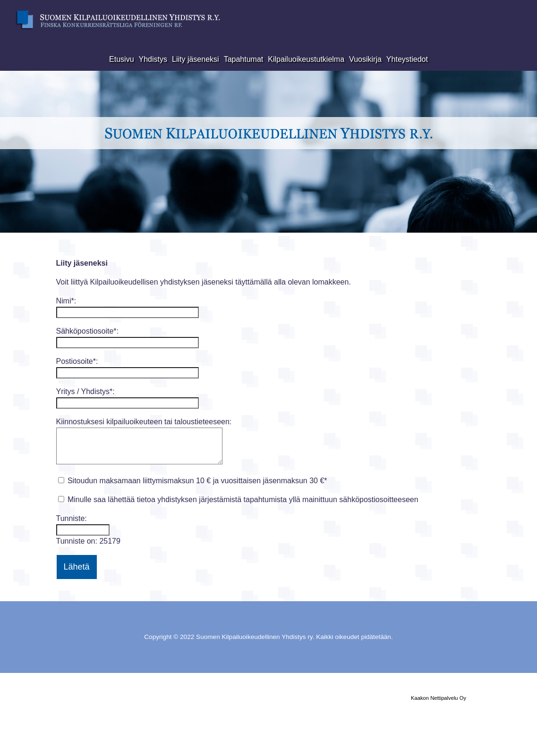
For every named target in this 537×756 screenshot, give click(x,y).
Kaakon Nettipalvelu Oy (439, 698)
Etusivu (121, 59)
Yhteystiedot (407, 59)
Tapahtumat (244, 59)
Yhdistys (153, 59)
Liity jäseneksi (196, 59)
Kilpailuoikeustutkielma (306, 59)
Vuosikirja (365, 59)
